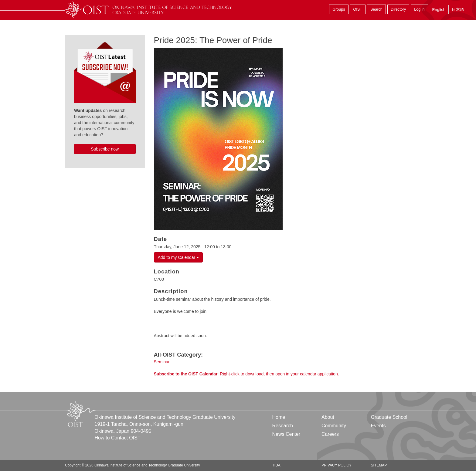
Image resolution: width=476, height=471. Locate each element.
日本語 (458, 10)
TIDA (276, 465)
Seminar (162, 362)
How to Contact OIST (118, 438)
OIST (358, 9)
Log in (419, 9)
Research (283, 426)
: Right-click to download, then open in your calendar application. (246, 374)
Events (378, 426)
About (328, 417)
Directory (398, 9)
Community (334, 426)
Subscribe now (105, 149)
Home (279, 417)
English (439, 10)
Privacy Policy (337, 465)
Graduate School (389, 417)
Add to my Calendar (178, 257)
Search (376, 9)
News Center (286, 434)
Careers (330, 434)
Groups (339, 9)
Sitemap (379, 465)
